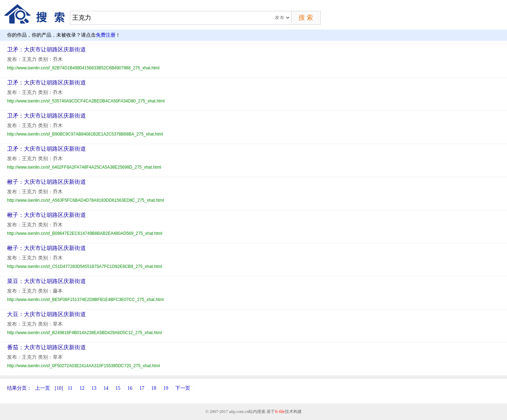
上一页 (43, 388)
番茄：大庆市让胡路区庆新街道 (46, 347)
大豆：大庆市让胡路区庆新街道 (46, 314)
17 (142, 388)
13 (94, 388)
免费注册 (106, 35)
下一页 (183, 388)
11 (70, 388)
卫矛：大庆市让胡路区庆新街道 (46, 49)
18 (154, 388)
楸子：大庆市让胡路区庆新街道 (46, 182)
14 (106, 388)
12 (82, 388)
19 (166, 388)
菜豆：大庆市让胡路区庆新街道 (46, 281)
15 (118, 388)
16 (130, 388)
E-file (280, 412)
